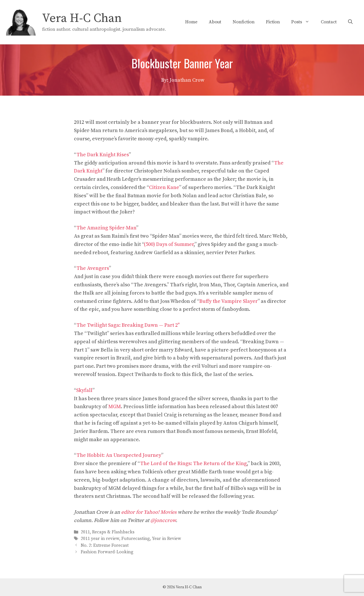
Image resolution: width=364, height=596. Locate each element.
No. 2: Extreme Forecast (105, 545)
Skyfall (84, 390)
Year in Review (167, 539)
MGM (115, 407)
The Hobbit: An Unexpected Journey (119, 455)
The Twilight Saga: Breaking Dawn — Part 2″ (128, 325)
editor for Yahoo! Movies (149, 512)
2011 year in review (100, 539)
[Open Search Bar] (350, 22)
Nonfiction (244, 22)
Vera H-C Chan (82, 18)
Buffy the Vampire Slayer (228, 301)
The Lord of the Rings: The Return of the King (194, 464)
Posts (303, 22)
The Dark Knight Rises (103, 155)
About (215, 22)
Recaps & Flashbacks (113, 532)
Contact (329, 22)
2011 (85, 532)
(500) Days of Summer (169, 244)
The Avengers (93, 268)
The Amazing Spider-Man (106, 228)
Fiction (273, 22)
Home (191, 22)
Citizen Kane (164, 187)
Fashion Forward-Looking (107, 552)
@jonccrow (163, 520)
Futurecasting (136, 539)
